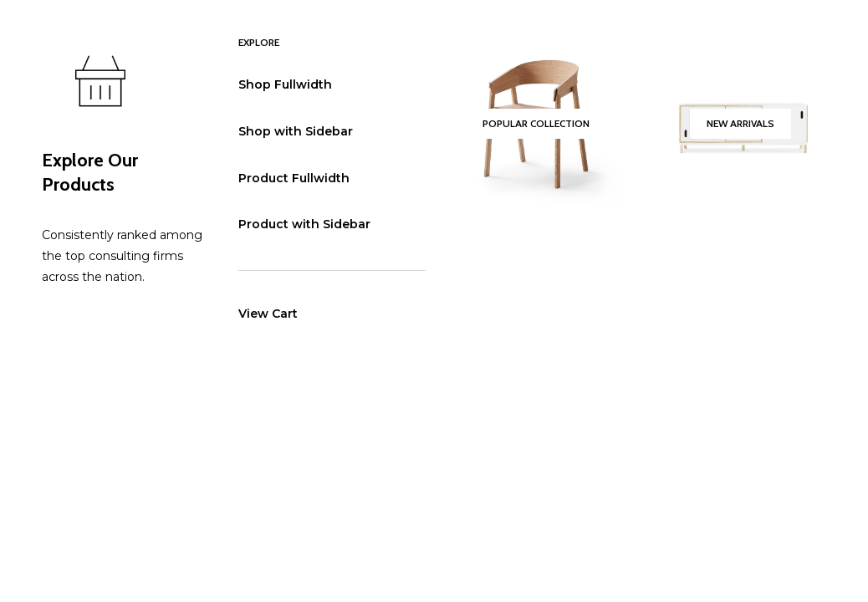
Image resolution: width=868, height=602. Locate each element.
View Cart (268, 314)
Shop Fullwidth (285, 84)
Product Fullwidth (294, 178)
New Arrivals (740, 123)
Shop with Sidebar (296, 131)
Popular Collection (536, 123)
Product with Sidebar (304, 224)
